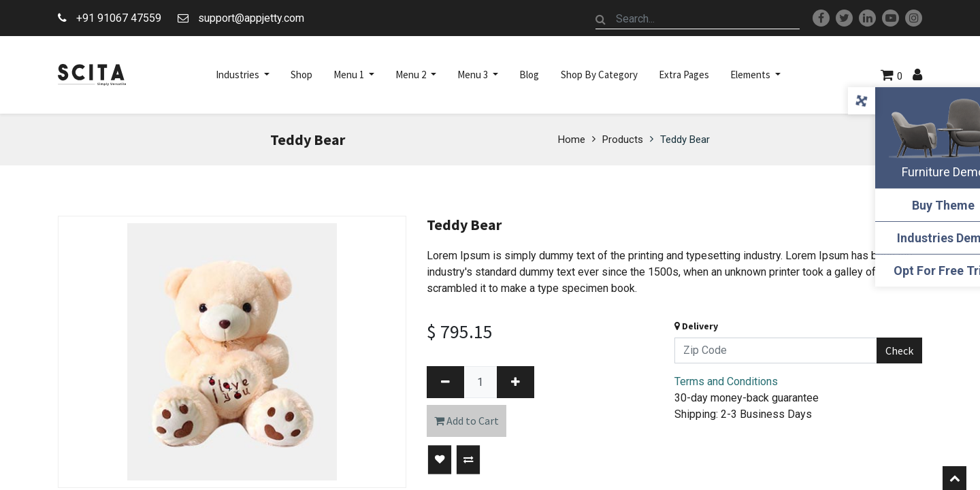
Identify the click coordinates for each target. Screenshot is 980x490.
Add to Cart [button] (467, 421)
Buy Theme (912, 205)
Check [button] (899, 350)
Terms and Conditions (726, 381)
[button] (440, 460)
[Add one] (516, 382)
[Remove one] (445, 382)
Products (623, 140)
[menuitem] (301, 75)
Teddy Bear (685, 140)
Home (572, 140)
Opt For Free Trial (912, 271)
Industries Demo (912, 238)
